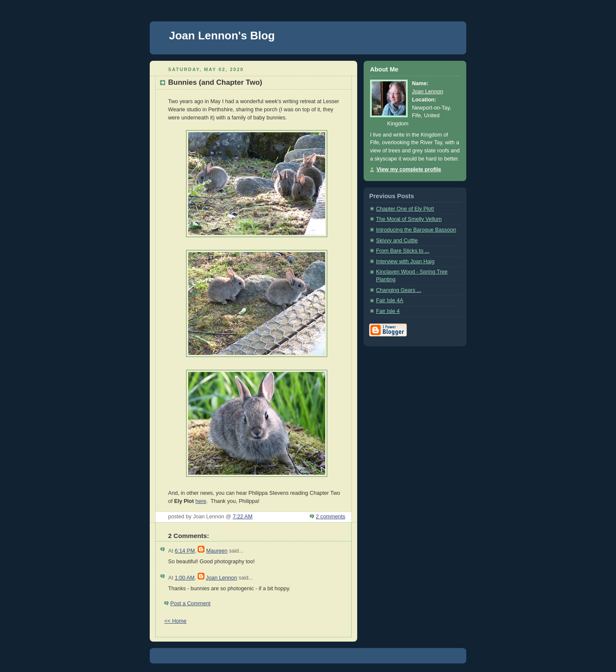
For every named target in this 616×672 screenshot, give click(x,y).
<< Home (175, 621)
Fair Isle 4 (388, 311)
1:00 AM (184, 578)
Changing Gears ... (399, 290)
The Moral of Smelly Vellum (409, 219)
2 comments (330, 517)
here (201, 501)
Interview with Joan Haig (405, 262)
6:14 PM (185, 551)
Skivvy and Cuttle (397, 241)
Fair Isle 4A (390, 300)
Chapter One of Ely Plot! (405, 209)
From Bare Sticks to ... (403, 251)
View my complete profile (409, 169)
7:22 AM (243, 517)
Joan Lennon (221, 578)
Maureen (217, 551)
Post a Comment (190, 604)
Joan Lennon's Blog (222, 36)
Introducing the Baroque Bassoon (416, 230)
